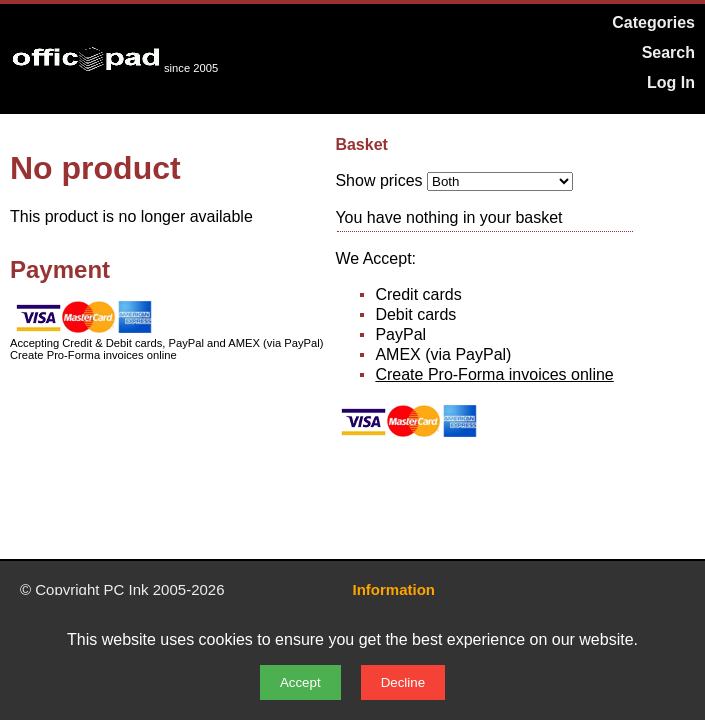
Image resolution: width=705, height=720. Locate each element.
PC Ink (126, 589)
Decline (403, 682)
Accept (300, 682)
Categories (653, 22)
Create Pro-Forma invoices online (494, 374)
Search (668, 52)
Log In (671, 82)
